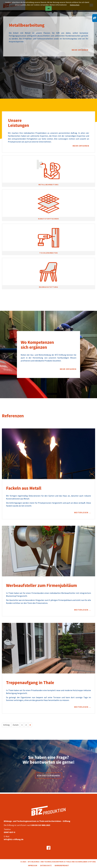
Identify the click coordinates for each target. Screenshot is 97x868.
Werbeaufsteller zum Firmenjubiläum (41, 585)
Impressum (33, 865)
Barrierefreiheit (62, 865)
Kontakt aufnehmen (48, 776)
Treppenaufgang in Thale (30, 683)
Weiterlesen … (83, 512)
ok (49, 8)
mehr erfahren (80, 50)
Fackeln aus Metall (24, 488)
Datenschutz (75, 5)
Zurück (16, 725)
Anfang (6, 725)
